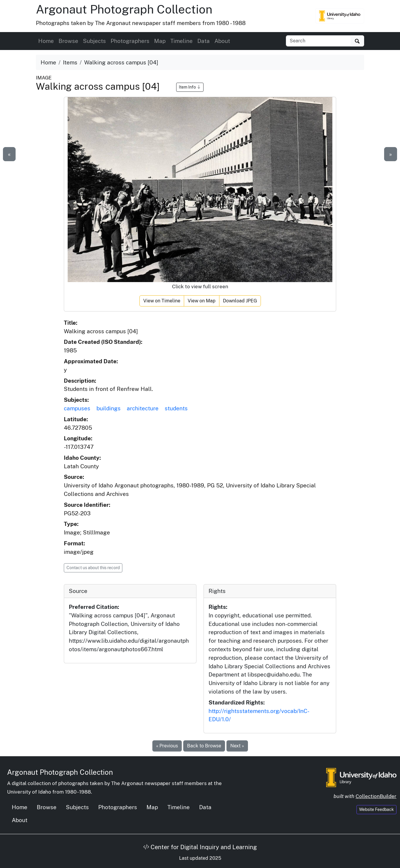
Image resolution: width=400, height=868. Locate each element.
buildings (109, 408)
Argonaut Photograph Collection (124, 9)
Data (204, 41)
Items (70, 62)
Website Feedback (376, 809)
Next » (237, 746)
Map (160, 41)
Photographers (130, 41)
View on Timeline (162, 301)
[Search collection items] (318, 41)
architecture (143, 408)
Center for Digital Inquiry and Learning (200, 847)
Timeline (181, 41)
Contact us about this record (93, 568)
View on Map (202, 301)
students (176, 408)
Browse (68, 41)
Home (46, 41)
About (222, 41)
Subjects (94, 41)
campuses (77, 408)
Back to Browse (204, 746)
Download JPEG (240, 301)
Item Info (190, 87)
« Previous (167, 746)
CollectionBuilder (376, 796)
